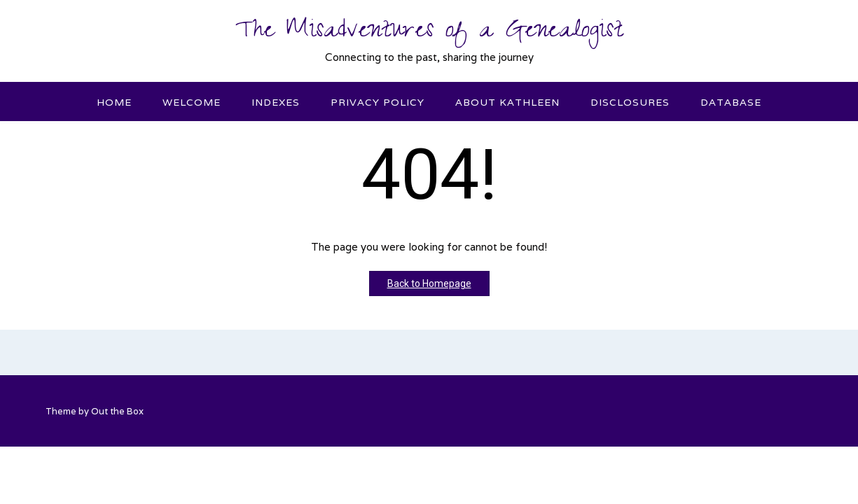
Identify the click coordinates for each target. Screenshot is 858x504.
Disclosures (630, 102)
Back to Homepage (429, 283)
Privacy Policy (378, 102)
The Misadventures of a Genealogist (429, 33)
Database (731, 102)
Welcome (192, 102)
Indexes (276, 102)
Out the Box (117, 411)
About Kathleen (507, 102)
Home (114, 102)
